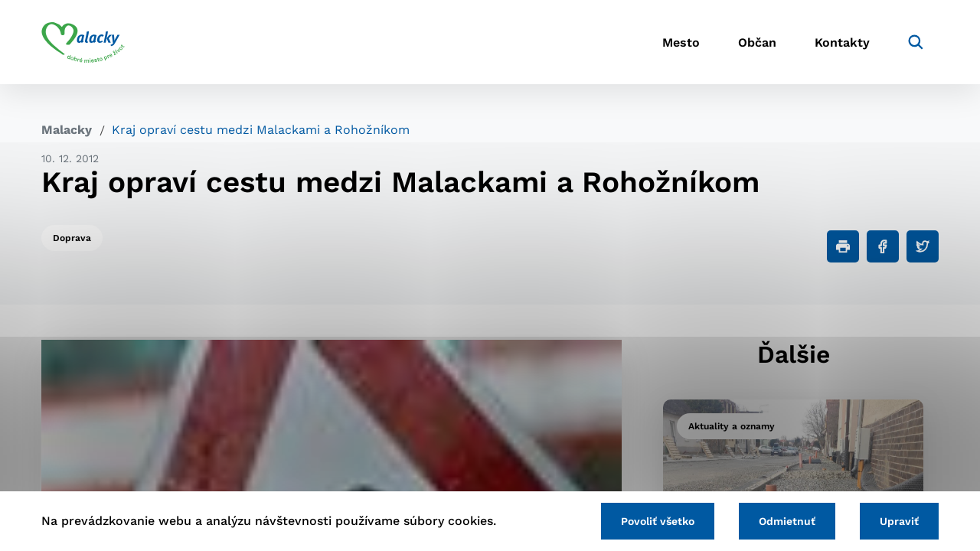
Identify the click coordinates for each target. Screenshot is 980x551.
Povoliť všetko (658, 521)
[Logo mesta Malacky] (83, 42)
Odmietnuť (787, 521)
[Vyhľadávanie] (916, 42)
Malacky (67, 130)
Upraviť (899, 521)
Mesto (681, 42)
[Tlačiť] (843, 246)
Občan (757, 42)
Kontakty (842, 42)
